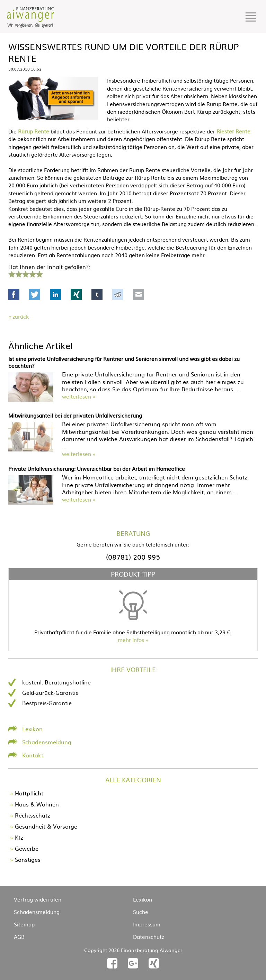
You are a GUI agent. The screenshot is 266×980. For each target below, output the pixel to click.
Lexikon (32, 729)
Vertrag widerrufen (38, 899)
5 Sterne (39, 273)
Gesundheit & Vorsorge (46, 826)
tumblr (97, 295)
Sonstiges (28, 859)
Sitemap (24, 924)
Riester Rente (233, 131)
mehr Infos (131, 640)
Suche (141, 912)
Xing (76, 295)
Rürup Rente (34, 131)
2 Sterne (18, 273)
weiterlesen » (79, 396)
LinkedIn (55, 295)
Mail (139, 295)
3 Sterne (25, 273)
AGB (19, 937)
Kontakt (33, 755)
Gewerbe (27, 848)
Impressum (147, 924)
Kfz (19, 837)
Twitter (35, 295)
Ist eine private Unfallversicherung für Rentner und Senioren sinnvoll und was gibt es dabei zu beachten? (124, 362)
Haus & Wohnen (37, 804)
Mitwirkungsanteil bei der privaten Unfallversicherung (75, 415)
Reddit (118, 295)
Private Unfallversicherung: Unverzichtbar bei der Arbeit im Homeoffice (97, 469)
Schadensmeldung (47, 742)
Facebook (14, 295)
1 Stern (11, 273)
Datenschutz (149, 937)
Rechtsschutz (33, 815)
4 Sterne (32, 273)
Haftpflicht (29, 793)
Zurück (21, 316)
